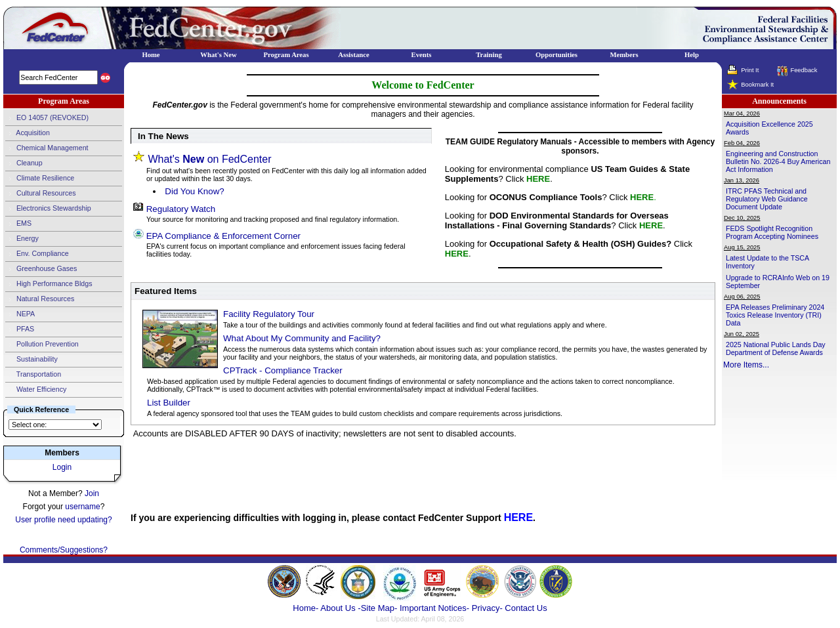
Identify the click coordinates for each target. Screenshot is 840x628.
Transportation (33, 375)
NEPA (20, 314)
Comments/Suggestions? (64, 550)
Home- (305, 608)
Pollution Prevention (42, 345)
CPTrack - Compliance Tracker (283, 370)
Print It (750, 70)
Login (62, 467)
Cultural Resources (41, 194)
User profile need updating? (63, 520)
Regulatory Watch (181, 209)
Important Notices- (434, 608)
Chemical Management (47, 148)
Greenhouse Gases (41, 269)
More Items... (746, 365)
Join (92, 493)
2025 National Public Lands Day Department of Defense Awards (776, 348)
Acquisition (28, 133)
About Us (339, 608)
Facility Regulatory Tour (269, 314)
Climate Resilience (40, 178)
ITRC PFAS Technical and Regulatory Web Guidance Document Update (767, 199)
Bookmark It (757, 85)
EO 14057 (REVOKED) (47, 118)
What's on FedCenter (209, 159)
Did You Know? (194, 191)
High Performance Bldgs (49, 284)
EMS (18, 224)
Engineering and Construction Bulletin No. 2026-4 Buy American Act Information (778, 161)
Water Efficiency (36, 390)
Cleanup (24, 163)
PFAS (20, 329)
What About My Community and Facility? (302, 338)
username (82, 507)
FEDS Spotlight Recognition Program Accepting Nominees (772, 232)
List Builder (169, 403)
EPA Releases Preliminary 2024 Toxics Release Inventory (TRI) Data (775, 315)
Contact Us (526, 608)
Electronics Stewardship (48, 209)
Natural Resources (40, 299)
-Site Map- (377, 608)
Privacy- (487, 608)
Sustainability (31, 360)
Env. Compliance (37, 254)
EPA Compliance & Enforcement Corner (223, 236)
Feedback (804, 70)
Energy (22, 239)
